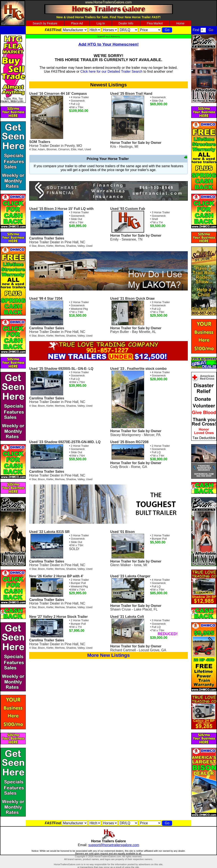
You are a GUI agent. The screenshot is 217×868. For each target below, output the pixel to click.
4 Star (33, 149)
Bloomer (51, 149)
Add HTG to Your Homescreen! (109, 44)
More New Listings (108, 655)
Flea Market (155, 23)
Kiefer (50, 246)
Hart (80, 149)
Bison (41, 246)
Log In (101, 23)
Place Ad (77, 23)
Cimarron (64, 149)
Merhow (60, 246)
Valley (81, 246)
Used (88, 149)
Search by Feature (45, 23)
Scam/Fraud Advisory (108, 36)
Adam (41, 149)
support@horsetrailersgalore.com (114, 845)
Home (180, 23)
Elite (74, 149)
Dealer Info (126, 23)
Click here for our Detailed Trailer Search (111, 71)
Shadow (71, 246)
